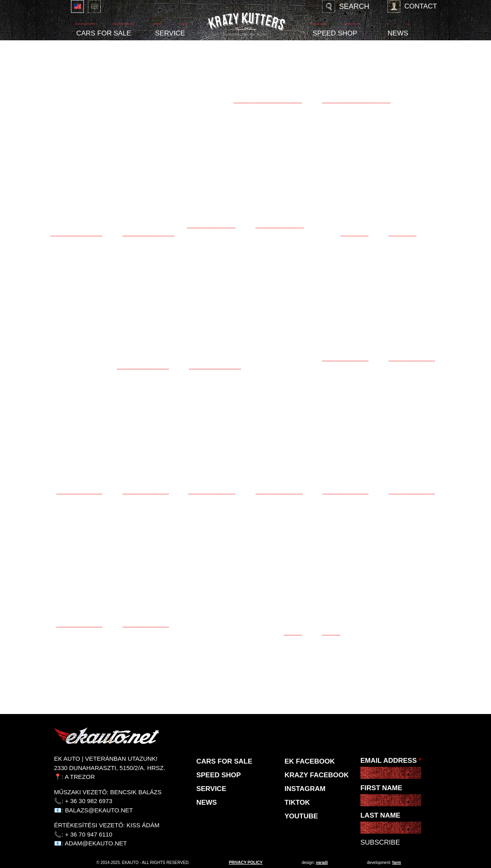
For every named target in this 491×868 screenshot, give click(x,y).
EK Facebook (310, 761)
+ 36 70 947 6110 (88, 834)
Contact (421, 6)
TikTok (297, 802)
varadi (322, 863)
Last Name (380, 815)
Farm (397, 863)
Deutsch (94, 6)
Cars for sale (104, 33)
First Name (381, 788)
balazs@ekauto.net (99, 810)
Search (354, 6)
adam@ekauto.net (96, 843)
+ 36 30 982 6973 (88, 801)
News (398, 33)
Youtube (301, 816)
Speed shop (335, 33)
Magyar (60, 6)
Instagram (305, 789)
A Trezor (80, 777)
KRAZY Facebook (317, 775)
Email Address (391, 761)
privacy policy (246, 863)
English (77, 6)
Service (170, 33)
